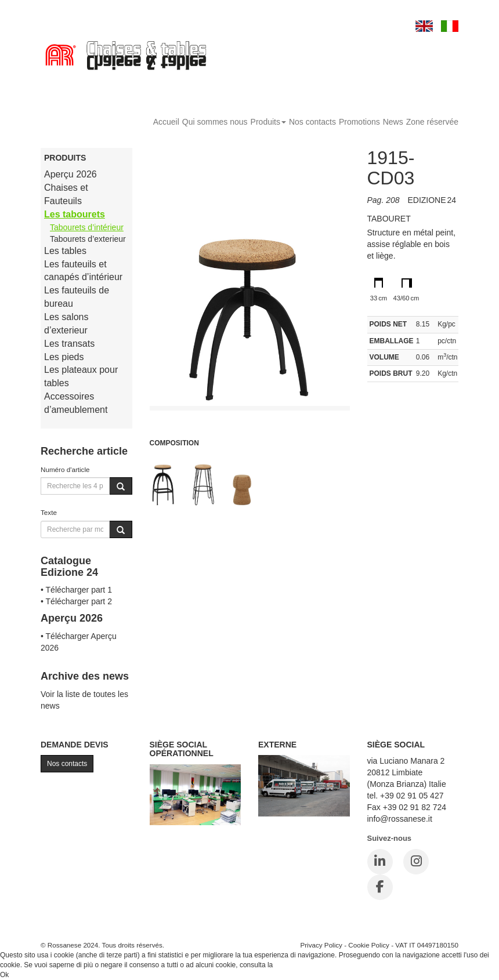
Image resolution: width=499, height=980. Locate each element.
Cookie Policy (369, 945)
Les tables (65, 251)
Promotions (359, 122)
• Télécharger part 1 (76, 590)
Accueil (166, 122)
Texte (49, 512)
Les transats (69, 344)
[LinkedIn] (380, 862)
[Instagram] (416, 862)
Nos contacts (312, 122)
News (393, 122)
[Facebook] (380, 887)
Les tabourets (75, 214)
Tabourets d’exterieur (88, 239)
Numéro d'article (65, 469)
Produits (268, 122)
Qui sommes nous (215, 122)
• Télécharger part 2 (76, 601)
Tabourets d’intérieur (87, 227)
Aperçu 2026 (70, 174)
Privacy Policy (321, 945)
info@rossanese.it (400, 819)
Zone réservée (432, 122)
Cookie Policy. (297, 965)
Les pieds (64, 357)
